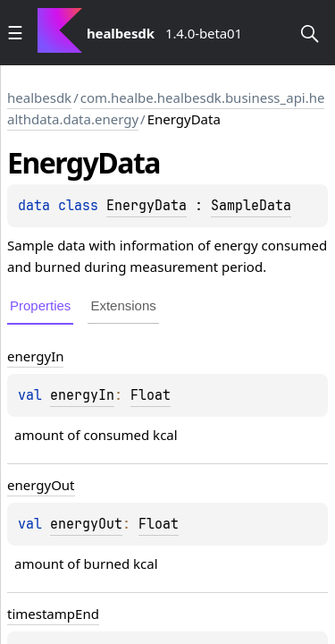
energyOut (86, 524)
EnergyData (147, 206)
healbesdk (39, 97)
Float (151, 395)
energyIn (82, 395)
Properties (40, 305)
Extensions (123, 305)
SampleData (251, 206)
